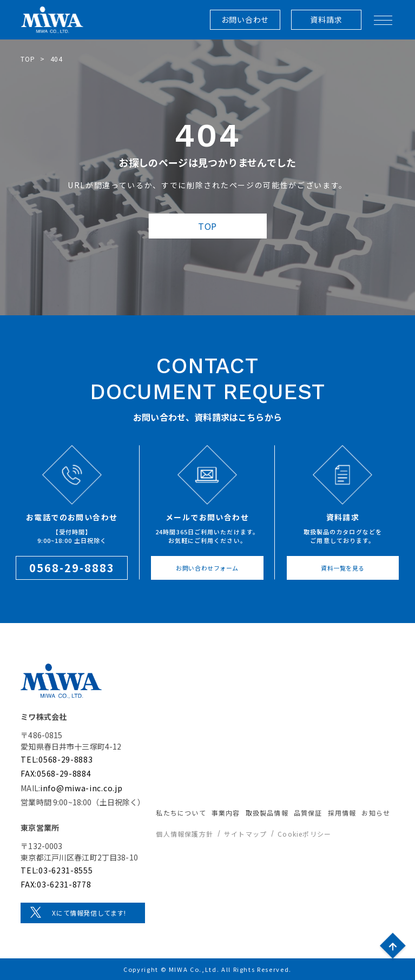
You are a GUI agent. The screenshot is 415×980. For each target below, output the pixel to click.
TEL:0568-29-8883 (57, 759)
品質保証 (308, 813)
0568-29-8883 (72, 568)
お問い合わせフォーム (207, 568)
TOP (28, 59)
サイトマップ (245, 834)
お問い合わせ (245, 19)
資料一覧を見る (343, 568)
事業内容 (226, 813)
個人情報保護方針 (185, 834)
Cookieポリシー (304, 834)
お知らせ (376, 813)
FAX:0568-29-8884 (56, 773)
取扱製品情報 (267, 813)
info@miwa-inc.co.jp (81, 788)
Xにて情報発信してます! (89, 913)
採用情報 (342, 813)
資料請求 (326, 19)
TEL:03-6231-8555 (57, 870)
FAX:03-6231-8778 (56, 884)
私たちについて (181, 813)
